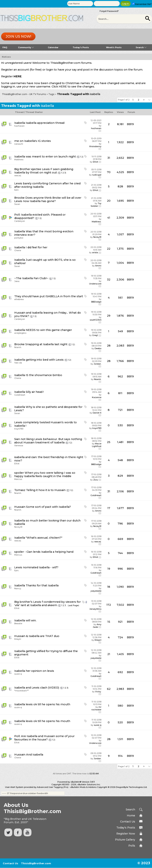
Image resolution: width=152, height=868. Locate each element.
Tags (51, 94)
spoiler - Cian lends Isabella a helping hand (44, 552)
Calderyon (20, 221)
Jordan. (97, 364)
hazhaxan (19, 126)
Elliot (95, 162)
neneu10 (19, 144)
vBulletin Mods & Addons (83, 787)
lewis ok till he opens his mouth (48, 704)
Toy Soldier (96, 205)
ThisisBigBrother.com (36, 863)
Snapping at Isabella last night (46, 344)
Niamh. (18, 347)
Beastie (18, 623)
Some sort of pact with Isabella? (49, 507)
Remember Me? (142, 4)
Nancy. (18, 588)
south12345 (96, 320)
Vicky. (98, 692)
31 (109, 158)
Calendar (53, 47)
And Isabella (35, 755)
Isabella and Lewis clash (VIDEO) (37, 688)
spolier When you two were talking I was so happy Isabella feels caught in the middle (45, 474)
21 (109, 654)
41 (109, 218)
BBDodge (96, 302)
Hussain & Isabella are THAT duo (37, 636)
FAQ (5, 47)
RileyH (18, 639)
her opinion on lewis (40, 671)
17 (109, 508)
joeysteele (96, 591)
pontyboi (19, 238)
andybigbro (20, 333)
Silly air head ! (35, 392)
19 (109, 569)
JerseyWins (95, 609)
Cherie (18, 250)
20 (109, 201)
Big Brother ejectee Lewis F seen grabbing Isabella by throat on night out (44, 171)
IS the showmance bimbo (44, 375)
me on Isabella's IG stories (33, 141)
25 (109, 442)
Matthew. (19, 160)
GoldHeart (20, 395)
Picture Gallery (125, 840)
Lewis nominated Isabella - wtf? (36, 567)
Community (26, 47)
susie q (18, 674)
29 (109, 316)
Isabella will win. (25, 620)
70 (109, 172)
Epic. (17, 190)
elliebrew (19, 299)
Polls (132, 846)
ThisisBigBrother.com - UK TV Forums (24, 94)
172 (109, 605)
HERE (18, 76)
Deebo (98, 348)
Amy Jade (97, 626)
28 (109, 346)
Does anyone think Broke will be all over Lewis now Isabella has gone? (48, 199)
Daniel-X (97, 413)
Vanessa (19, 445)
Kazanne (97, 397)
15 (109, 622)
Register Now (126, 834)
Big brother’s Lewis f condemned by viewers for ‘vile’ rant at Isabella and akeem (47, 603)
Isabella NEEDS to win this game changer (43, 330)
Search (141, 47)
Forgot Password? (109, 11)
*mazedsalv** (21, 691)
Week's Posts (114, 47)
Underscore (95, 284)
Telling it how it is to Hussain (46, 490)
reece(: (18, 176)
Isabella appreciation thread (45, 123)
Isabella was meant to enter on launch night (45, 157)
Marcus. (18, 479)
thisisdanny (95, 146)
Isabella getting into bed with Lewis (39, 360)
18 (109, 587)
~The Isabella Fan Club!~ (31, 278)
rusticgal (97, 175)
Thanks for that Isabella (42, 585)
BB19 (130, 124)
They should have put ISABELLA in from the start (49, 296)
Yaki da (18, 363)
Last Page (73, 605)
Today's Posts (81, 47)
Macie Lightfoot (97, 445)
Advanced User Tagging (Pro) (53, 787)
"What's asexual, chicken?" (44, 538)
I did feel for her (36, 247)
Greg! (95, 335)
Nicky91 (97, 237)
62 (109, 689)
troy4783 (19, 429)
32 (109, 280)
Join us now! (18, 36)
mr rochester (96, 708)
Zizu (96, 480)
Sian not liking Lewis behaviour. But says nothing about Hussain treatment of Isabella (48, 441)
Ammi (98, 266)
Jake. (17, 281)
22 (109, 249)
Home (131, 816)
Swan (17, 204)
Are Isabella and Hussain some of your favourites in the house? (44, 738)
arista (95, 252)
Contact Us (128, 822)
